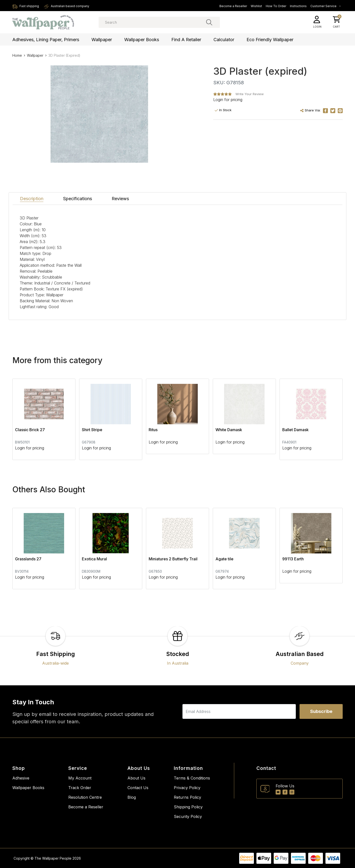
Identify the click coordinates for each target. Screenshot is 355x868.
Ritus (153, 430)
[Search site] (209, 22)
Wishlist (256, 6)
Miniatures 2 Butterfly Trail (173, 559)
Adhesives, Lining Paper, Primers (46, 40)
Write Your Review (250, 94)
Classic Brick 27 (30, 430)
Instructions (298, 6)
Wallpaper (102, 40)
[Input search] (159, 22)
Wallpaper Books (142, 40)
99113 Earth (293, 559)
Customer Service (326, 6)
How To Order (276, 6)
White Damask (229, 430)
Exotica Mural (94, 559)
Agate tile (224, 559)
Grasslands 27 (28, 559)
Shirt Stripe (92, 430)
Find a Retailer (186, 40)
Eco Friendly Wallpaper (270, 40)
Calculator (224, 40)
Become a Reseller (233, 6)
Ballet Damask (295, 430)
